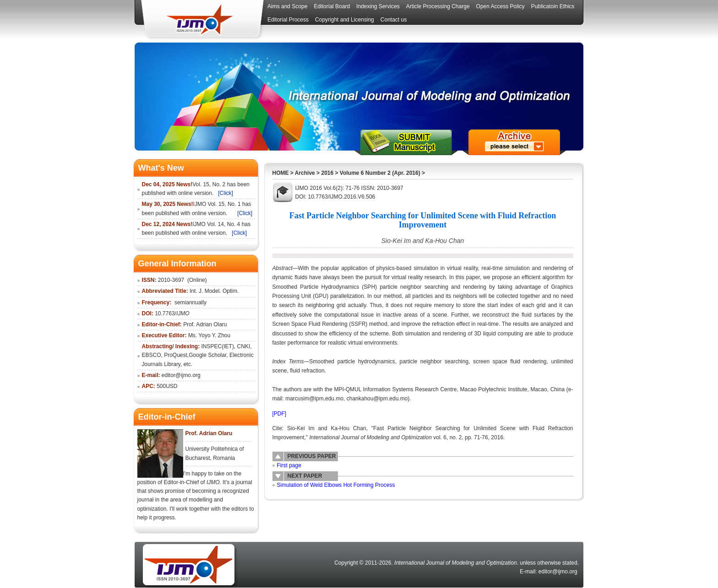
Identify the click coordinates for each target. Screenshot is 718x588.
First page (289, 465)
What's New (161, 168)
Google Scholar (207, 355)
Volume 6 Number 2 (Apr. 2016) (380, 173)
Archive (305, 173)
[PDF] (280, 414)
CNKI (244, 346)
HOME (281, 173)
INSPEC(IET (217, 346)
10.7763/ (172, 313)
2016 (327, 173)
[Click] (226, 193)
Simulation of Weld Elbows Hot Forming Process (336, 485)
